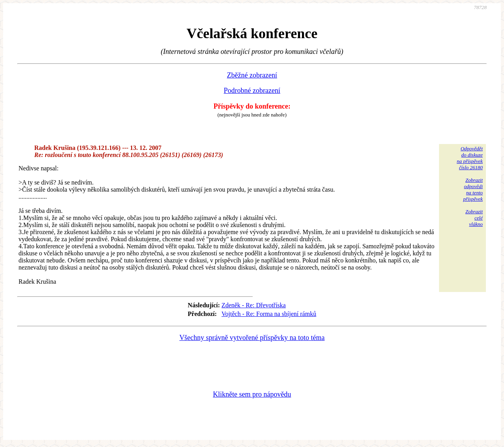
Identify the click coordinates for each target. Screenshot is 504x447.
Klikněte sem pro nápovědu (252, 394)
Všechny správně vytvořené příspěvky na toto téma (252, 338)
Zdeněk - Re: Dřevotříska (254, 305)
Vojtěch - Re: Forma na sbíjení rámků (269, 314)
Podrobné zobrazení (252, 91)
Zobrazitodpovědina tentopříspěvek (473, 189)
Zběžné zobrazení (252, 75)
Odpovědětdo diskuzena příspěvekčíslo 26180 (470, 158)
